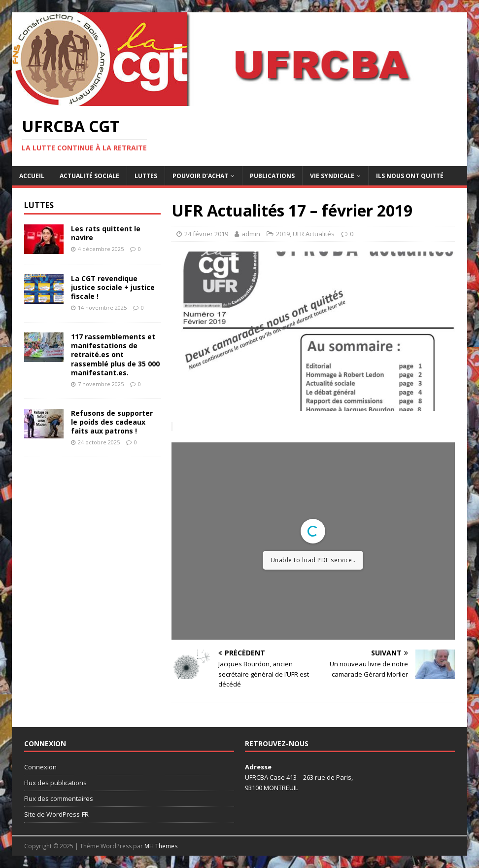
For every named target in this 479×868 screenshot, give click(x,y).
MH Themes (161, 846)
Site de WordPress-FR (56, 814)
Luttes (146, 176)
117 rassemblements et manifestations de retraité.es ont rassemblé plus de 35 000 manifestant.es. (115, 355)
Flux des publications (55, 783)
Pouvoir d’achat (200, 176)
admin (251, 234)
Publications (272, 176)
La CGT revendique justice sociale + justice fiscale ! (113, 287)
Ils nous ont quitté (410, 176)
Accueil (32, 176)
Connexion (40, 767)
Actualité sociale (89, 176)
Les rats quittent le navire (106, 233)
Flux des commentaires (59, 798)
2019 (283, 234)
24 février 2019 (206, 234)
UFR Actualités (314, 234)
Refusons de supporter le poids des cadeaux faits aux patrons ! (112, 422)
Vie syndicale (332, 176)
